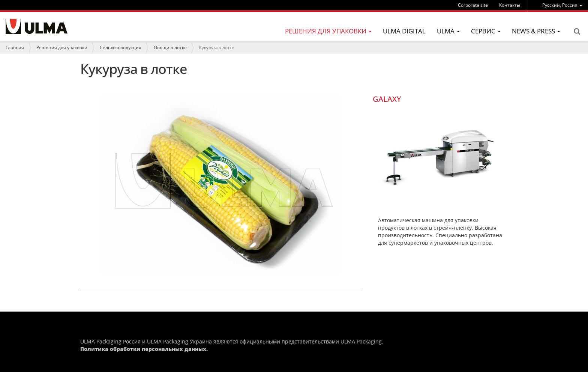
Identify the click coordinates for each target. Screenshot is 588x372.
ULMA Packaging (361, 341)
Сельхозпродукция (121, 47)
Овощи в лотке (170, 47)
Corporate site (473, 5)
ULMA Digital (404, 31)
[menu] (562, 5)
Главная (15, 47)
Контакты (510, 5)
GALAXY (387, 99)
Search (577, 32)
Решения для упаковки (62, 47)
